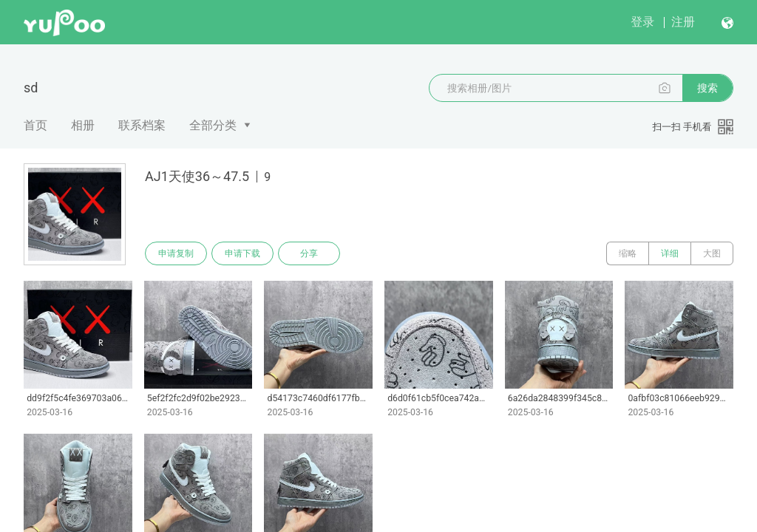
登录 (642, 22)
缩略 (628, 253)
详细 (670, 253)
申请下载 (242, 253)
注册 (683, 22)
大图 (712, 253)
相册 (83, 125)
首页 (35, 125)
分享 (309, 253)
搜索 (707, 88)
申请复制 (176, 253)
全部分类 (213, 125)
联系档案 (142, 125)
